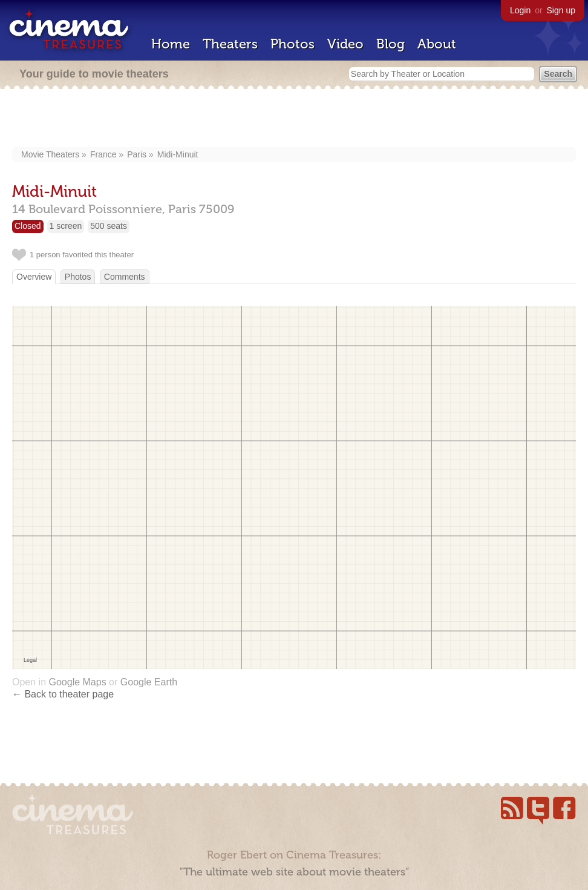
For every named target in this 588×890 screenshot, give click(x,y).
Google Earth (149, 682)
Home (171, 44)
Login (520, 10)
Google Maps (77, 682)
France (103, 154)
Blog (390, 44)
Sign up (561, 10)
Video (345, 44)
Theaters (230, 44)
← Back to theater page (63, 694)
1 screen (66, 226)
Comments (125, 277)
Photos (292, 44)
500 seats (109, 226)
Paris (137, 154)
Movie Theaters (50, 154)
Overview (34, 277)
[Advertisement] (294, 119)
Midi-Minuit (178, 154)
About (437, 44)
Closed (28, 226)
